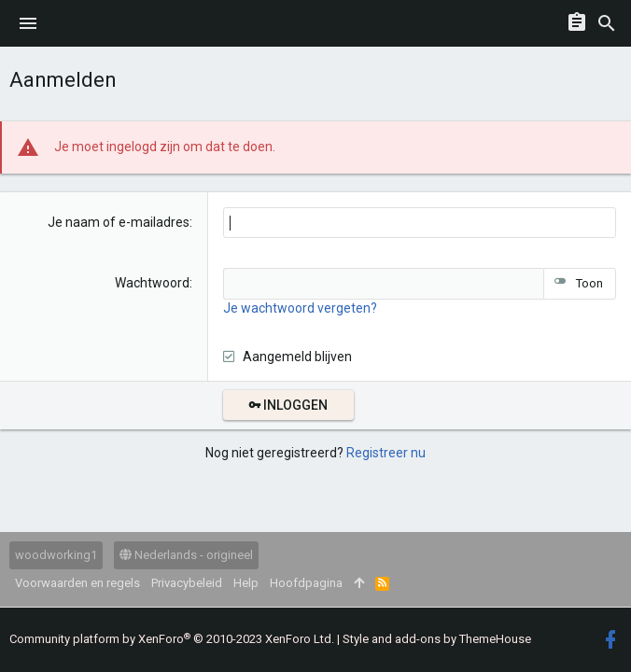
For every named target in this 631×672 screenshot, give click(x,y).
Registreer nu (386, 453)
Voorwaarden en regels (77, 583)
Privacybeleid (187, 583)
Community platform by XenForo (172, 639)
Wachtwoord (152, 283)
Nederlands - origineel (186, 555)
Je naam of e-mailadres (119, 222)
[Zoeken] (607, 23)
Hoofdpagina (306, 583)
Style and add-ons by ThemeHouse (437, 639)
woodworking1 (56, 555)
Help (246, 583)
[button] (28, 23)
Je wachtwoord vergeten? (300, 308)
